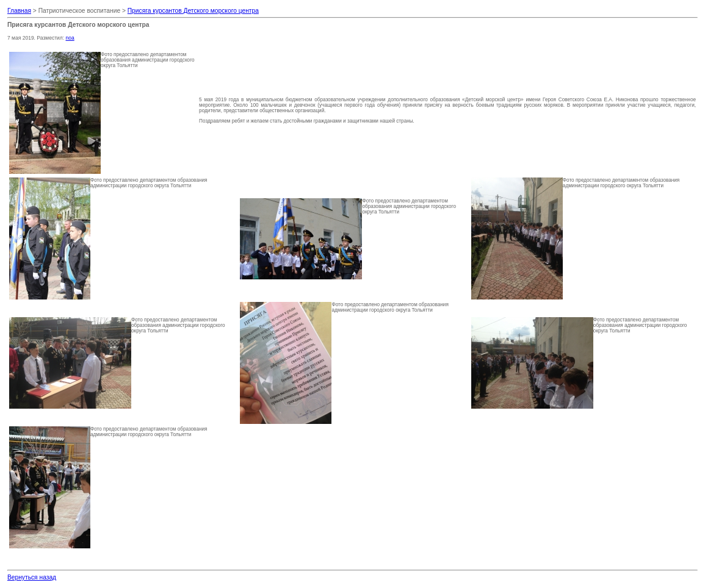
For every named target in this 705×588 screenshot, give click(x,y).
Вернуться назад (32, 577)
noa (70, 38)
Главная (19, 11)
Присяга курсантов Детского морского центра (193, 11)
